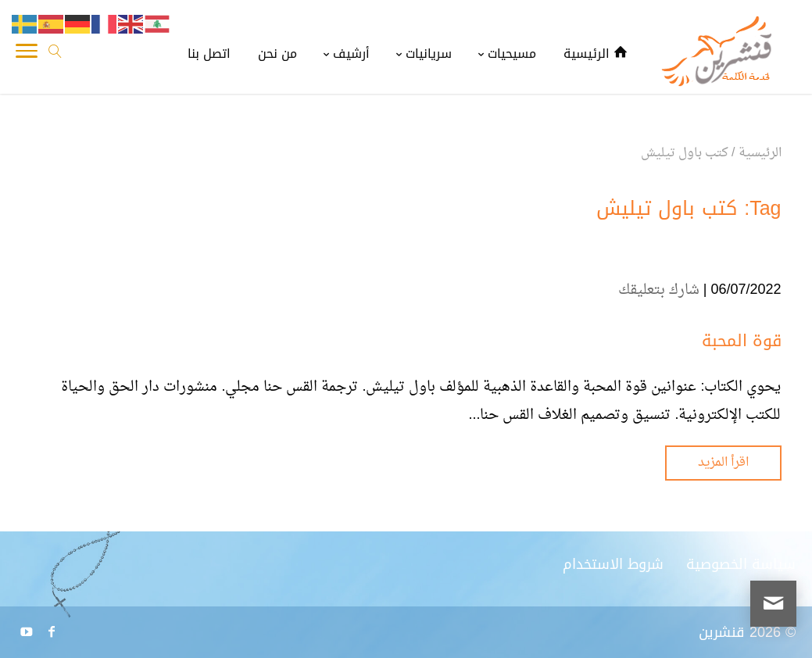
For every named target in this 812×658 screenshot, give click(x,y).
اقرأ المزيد (723, 463)
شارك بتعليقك (659, 290)
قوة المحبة (742, 341)
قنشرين (722, 632)
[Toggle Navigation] (27, 55)
